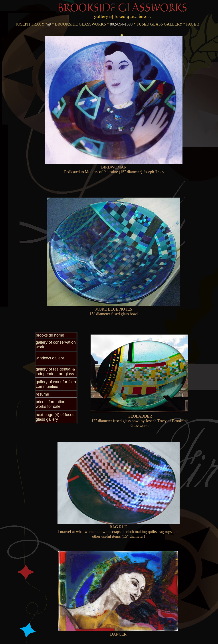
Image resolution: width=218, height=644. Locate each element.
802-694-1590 (121, 24)
